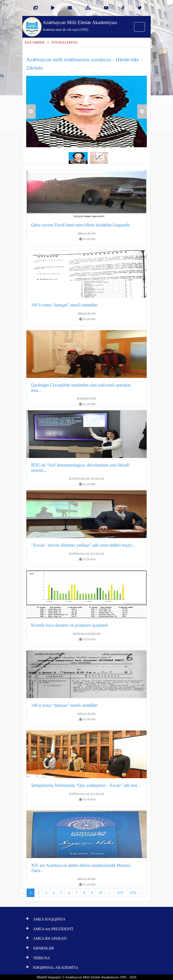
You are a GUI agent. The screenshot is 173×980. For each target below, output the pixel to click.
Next (142, 112)
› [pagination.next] (143, 893)
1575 (120, 893)
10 (100, 893)
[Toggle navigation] (139, 27)
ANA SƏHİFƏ (34, 43)
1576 (133, 893)
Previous (31, 112)
